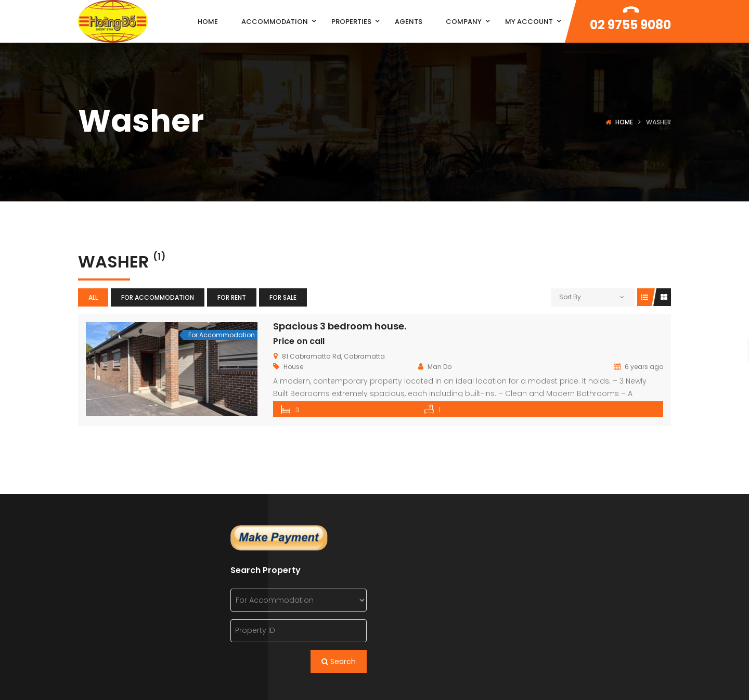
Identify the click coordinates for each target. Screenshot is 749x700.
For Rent (232, 297)
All (93, 297)
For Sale (283, 297)
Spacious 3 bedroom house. (340, 326)
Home (624, 122)
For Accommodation (158, 297)
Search (339, 661)
